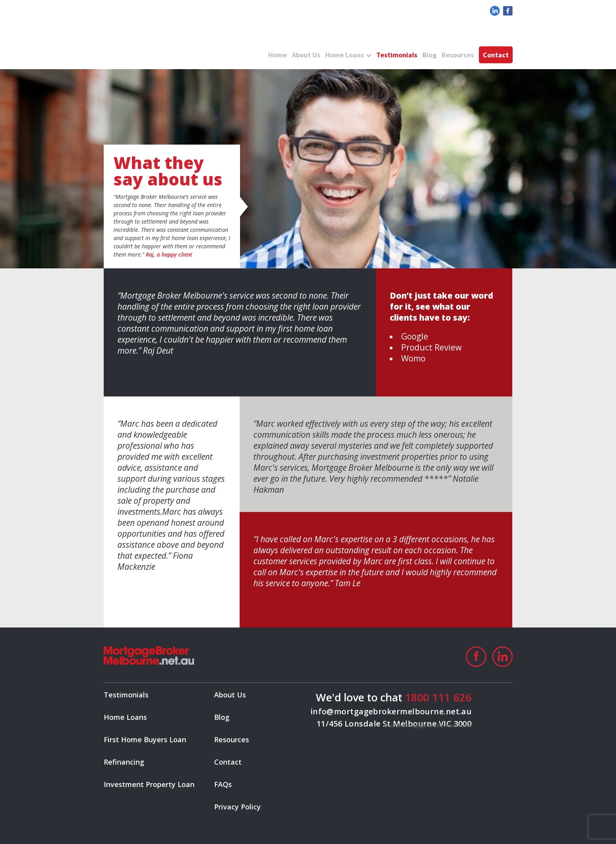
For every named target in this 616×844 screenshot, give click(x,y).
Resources (458, 55)
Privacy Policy (237, 807)
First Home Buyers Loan (145, 739)
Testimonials (397, 55)
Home (278, 55)
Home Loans (345, 55)
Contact (496, 55)
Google (415, 336)
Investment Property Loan (149, 784)
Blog (429, 55)
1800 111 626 (438, 697)
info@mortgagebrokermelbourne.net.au (391, 711)
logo (170, 39)
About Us (306, 55)
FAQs (223, 784)
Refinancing (124, 762)
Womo (413, 358)
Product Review (431, 347)
